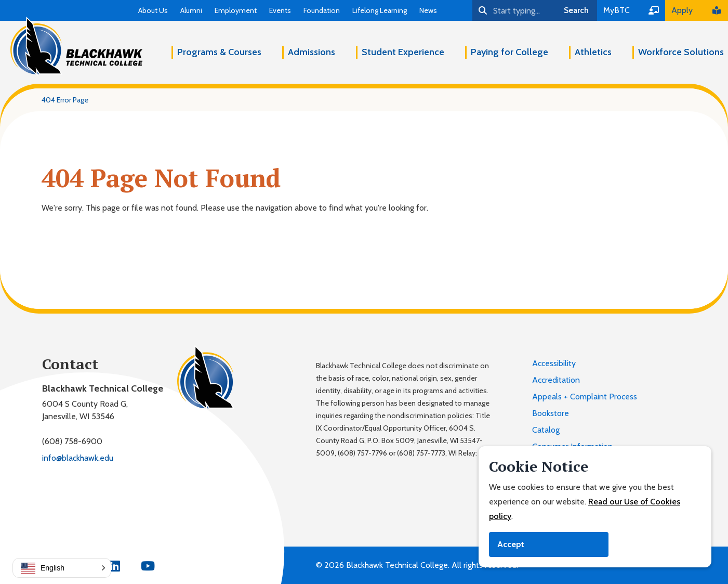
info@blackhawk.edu (78, 458)
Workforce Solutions (681, 52)
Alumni (191, 10)
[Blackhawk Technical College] (76, 46)
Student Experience (403, 52)
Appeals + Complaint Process (585, 397)
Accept (511, 544)
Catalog (546, 430)
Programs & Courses (219, 52)
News (428, 10)
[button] (62, 568)
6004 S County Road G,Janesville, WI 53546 (85, 410)
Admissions (312, 52)
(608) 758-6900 (72, 441)
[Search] (514, 10)
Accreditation (556, 380)
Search (576, 10)
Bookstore (551, 413)
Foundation (322, 10)
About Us (153, 10)
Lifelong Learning (380, 10)
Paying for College (509, 52)
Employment (236, 10)
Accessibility (554, 363)
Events (280, 10)
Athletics (593, 52)
